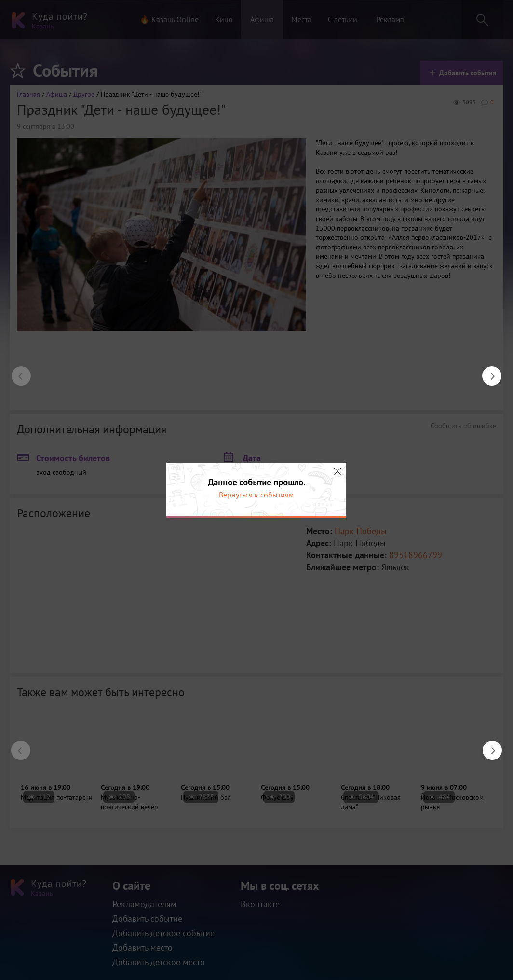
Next (487, 371)
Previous (16, 371)
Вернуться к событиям (256, 495)
